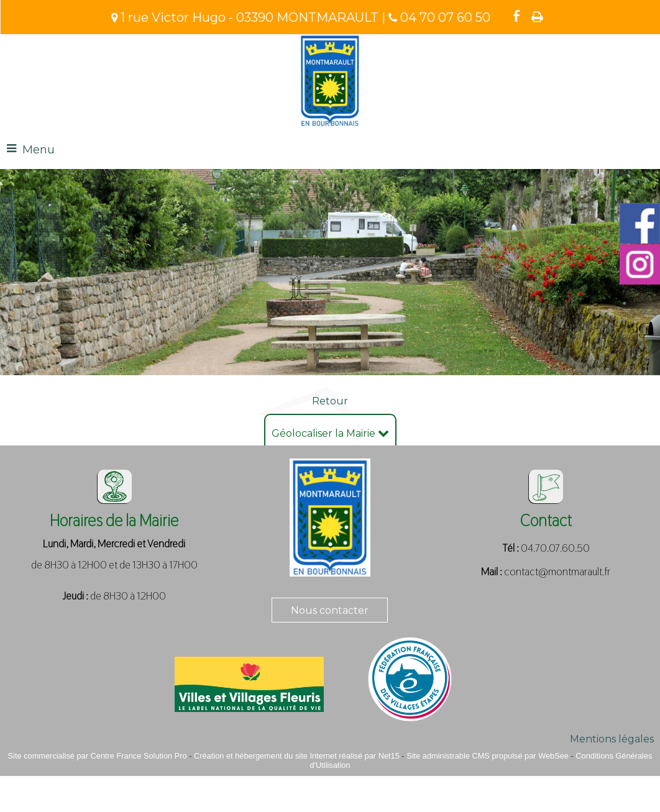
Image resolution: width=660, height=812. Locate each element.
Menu (39, 150)
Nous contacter (330, 610)
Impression (537, 17)
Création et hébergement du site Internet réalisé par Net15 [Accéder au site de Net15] (297, 756)
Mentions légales (612, 739)
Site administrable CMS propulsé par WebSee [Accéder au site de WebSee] (488, 756)
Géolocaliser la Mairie (330, 433)
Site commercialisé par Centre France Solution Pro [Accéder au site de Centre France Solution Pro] (98, 756)
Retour (330, 401)
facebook (516, 16)
